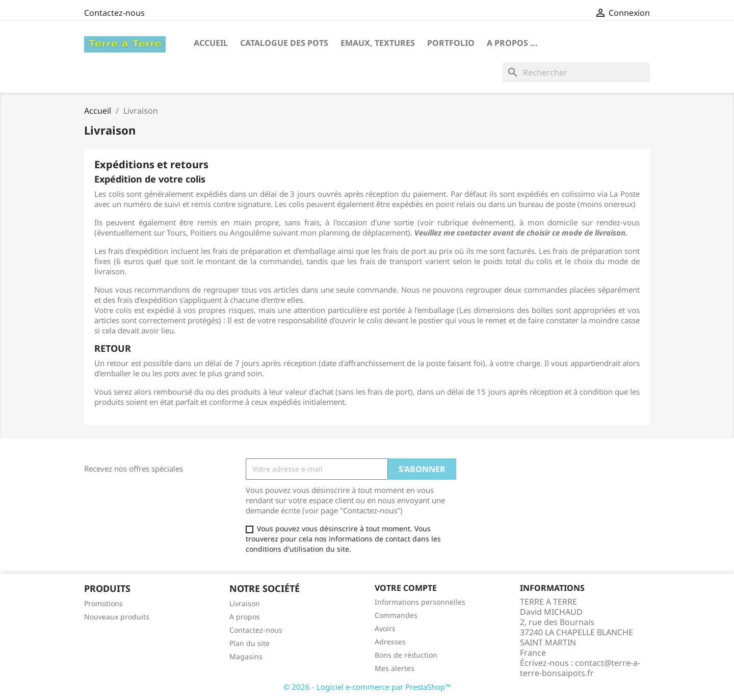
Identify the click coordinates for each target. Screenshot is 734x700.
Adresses (390, 642)
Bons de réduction (406, 655)
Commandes (396, 615)
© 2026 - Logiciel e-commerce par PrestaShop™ (367, 687)
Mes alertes (395, 668)
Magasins (246, 656)
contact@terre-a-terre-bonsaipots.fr (580, 668)
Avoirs (385, 628)
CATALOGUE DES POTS (284, 43)
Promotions (103, 603)
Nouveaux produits (117, 617)
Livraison (245, 603)
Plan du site (250, 643)
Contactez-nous (114, 13)
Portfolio (451, 43)
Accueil (211, 43)
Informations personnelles (420, 602)
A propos (245, 617)
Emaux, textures (378, 43)
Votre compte (406, 588)
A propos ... (512, 43)
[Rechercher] (576, 72)
